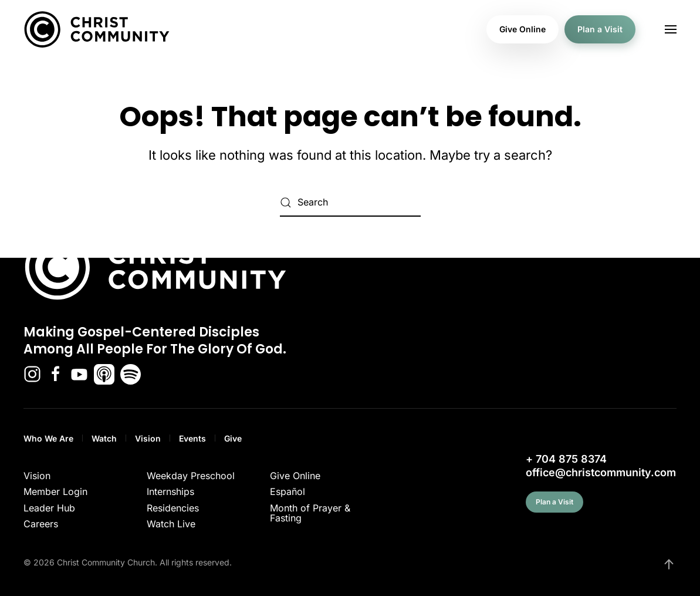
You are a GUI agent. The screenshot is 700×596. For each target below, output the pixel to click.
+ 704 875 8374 (566, 459)
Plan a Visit (600, 29)
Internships (170, 491)
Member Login (55, 491)
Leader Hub (49, 508)
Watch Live (171, 524)
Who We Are (48, 438)
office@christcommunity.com (601, 472)
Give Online (523, 29)
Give (233, 438)
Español (288, 491)
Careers (41, 524)
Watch (104, 438)
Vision (148, 438)
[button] (671, 29)
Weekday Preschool (191, 476)
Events (192, 438)
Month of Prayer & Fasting (310, 513)
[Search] (350, 203)
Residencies (173, 508)
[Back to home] (97, 29)
